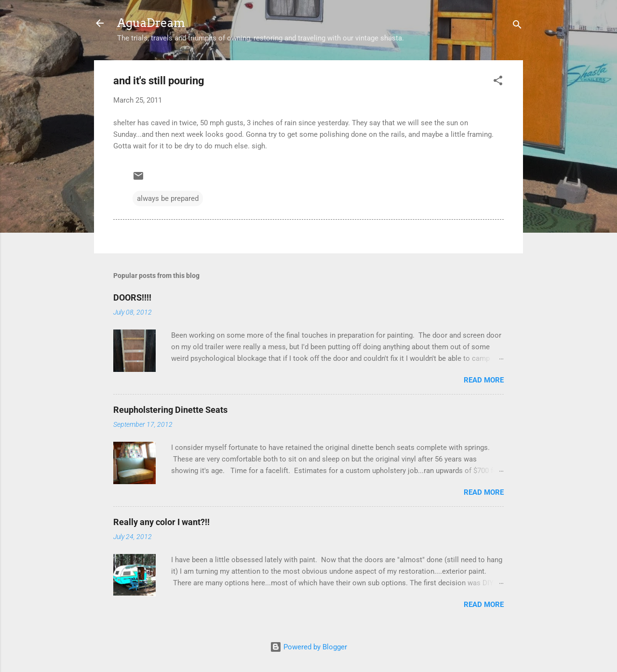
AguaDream (151, 23)
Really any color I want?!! (161, 522)
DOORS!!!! (132, 297)
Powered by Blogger (308, 647)
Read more (484, 380)
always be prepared (168, 198)
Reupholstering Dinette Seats (170, 410)
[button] (498, 82)
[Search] (517, 26)
